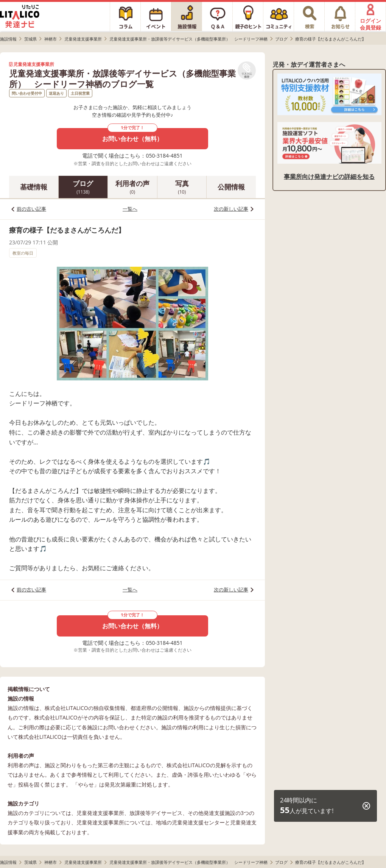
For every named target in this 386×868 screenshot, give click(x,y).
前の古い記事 (31, 209)
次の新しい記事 (231, 209)
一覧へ (130, 209)
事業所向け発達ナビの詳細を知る (329, 177)
